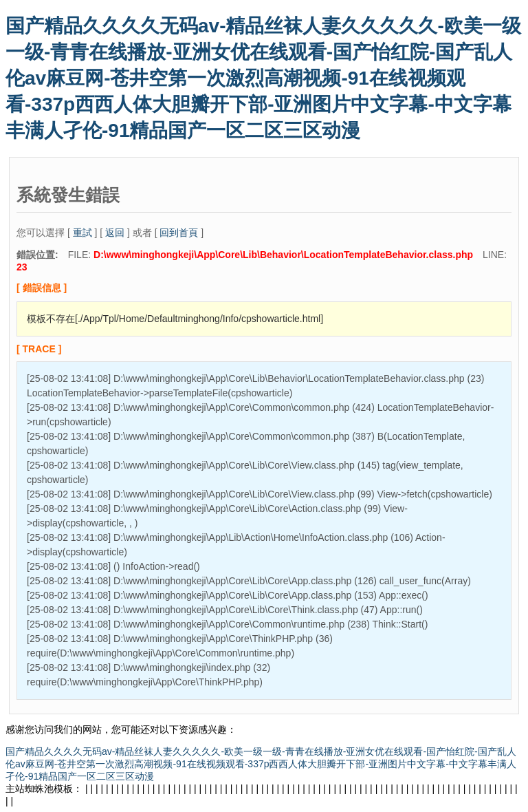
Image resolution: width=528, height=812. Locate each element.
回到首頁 (179, 233)
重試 (82, 233)
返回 (115, 233)
